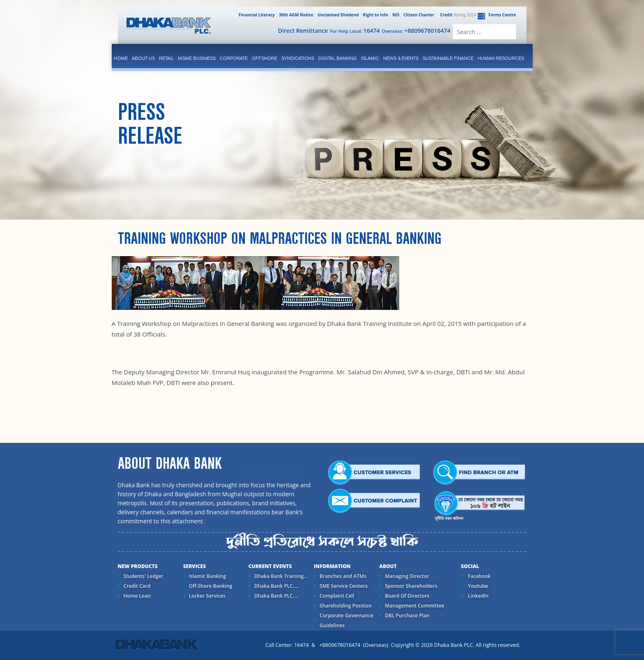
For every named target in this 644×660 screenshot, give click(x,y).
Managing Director (407, 576)
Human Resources (501, 58)
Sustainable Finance (448, 58)
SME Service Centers (344, 586)
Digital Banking (338, 58)
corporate (234, 58)
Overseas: (416, 31)
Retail (166, 58)
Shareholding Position (346, 606)
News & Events (401, 58)
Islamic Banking (208, 576)
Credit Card (137, 586)
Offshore (264, 58)
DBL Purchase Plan (407, 615)
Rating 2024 (457, 15)
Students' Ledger (144, 576)
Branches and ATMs (343, 576)
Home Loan (137, 596)
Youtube (477, 586)
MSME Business (197, 58)
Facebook (478, 576)
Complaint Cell (337, 596)
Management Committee (415, 606)
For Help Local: (355, 31)
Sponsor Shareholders (411, 586)
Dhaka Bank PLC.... (276, 586)
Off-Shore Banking (211, 586)
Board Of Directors (407, 596)
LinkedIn (477, 596)
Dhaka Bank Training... (281, 576)
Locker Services (207, 596)
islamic (370, 58)
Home (121, 58)
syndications (298, 58)
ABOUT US (143, 58)
